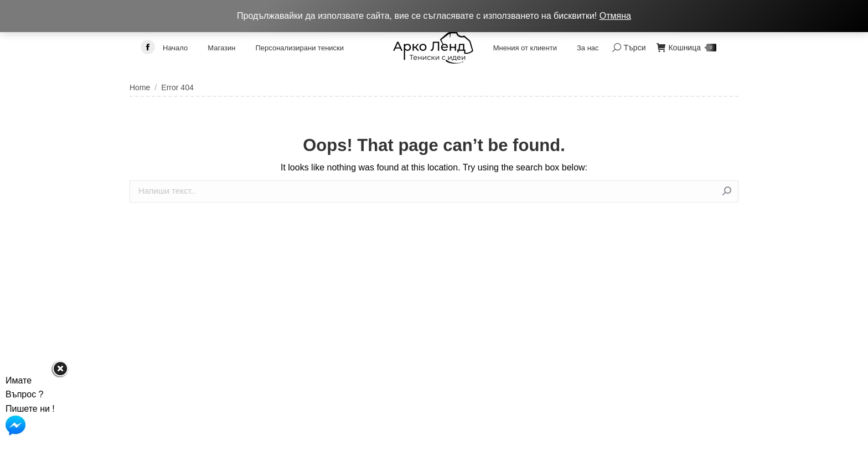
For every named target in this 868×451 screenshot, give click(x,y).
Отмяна (615, 16)
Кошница (686, 48)
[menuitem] (175, 48)
